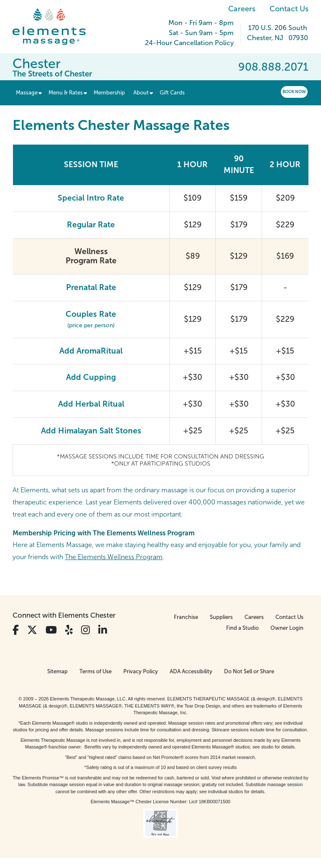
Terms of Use (96, 671)
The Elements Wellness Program (114, 557)
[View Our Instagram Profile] (85, 630)
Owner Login (287, 628)
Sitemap (57, 671)
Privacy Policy (141, 671)
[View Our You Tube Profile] (51, 630)
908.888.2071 (273, 67)
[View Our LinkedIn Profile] (103, 630)
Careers (242, 9)
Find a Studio (242, 628)
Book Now (294, 92)
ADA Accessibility (191, 671)
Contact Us (289, 9)
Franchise (186, 617)
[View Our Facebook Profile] (16, 630)
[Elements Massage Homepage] (55, 27)
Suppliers (221, 617)
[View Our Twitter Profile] (32, 630)
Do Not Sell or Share (249, 671)
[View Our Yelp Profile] (69, 630)
